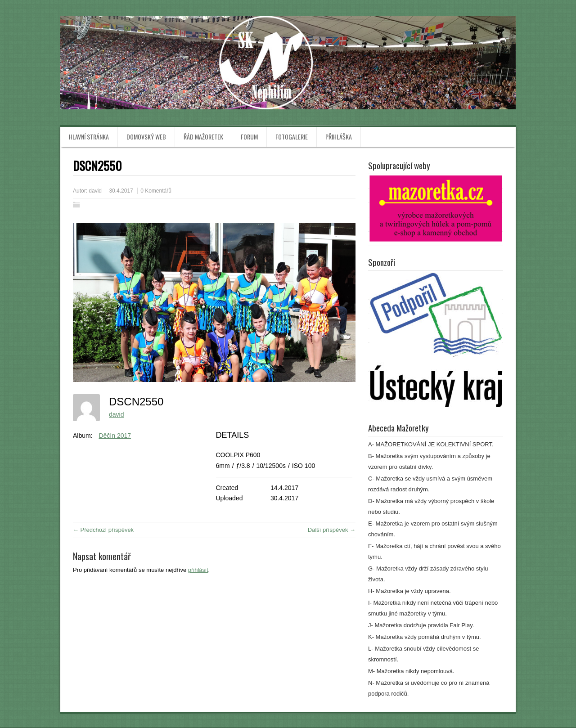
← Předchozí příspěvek (103, 530)
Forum (249, 137)
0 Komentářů (156, 191)
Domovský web (146, 137)
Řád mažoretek (203, 137)
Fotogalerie (292, 137)
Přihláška (339, 137)
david (95, 191)
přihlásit (198, 570)
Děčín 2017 (115, 436)
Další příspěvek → (332, 530)
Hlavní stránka (89, 137)
